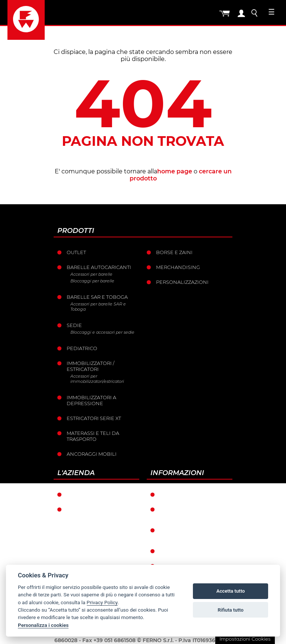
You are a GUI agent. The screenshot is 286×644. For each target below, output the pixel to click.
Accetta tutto (231, 591)
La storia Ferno (89, 509)
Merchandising (178, 267)
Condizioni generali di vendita (192, 512)
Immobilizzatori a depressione (91, 400)
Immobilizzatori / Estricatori (90, 366)
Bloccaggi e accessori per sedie (102, 332)
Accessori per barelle (91, 274)
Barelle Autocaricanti (99, 267)
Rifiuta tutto (231, 610)
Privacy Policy (102, 602)
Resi (165, 551)
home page (175, 171)
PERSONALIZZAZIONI (182, 282)
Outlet (76, 252)
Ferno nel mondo (92, 494)
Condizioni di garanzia (192, 494)
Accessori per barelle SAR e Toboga (98, 307)
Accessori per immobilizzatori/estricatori (97, 379)
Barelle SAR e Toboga (97, 297)
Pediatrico (82, 348)
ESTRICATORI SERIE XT (94, 418)
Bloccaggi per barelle (92, 281)
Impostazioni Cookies (245, 639)
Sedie (74, 325)
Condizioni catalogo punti (190, 533)
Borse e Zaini (174, 252)
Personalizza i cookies (43, 625)
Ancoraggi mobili (92, 454)
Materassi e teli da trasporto (93, 436)
